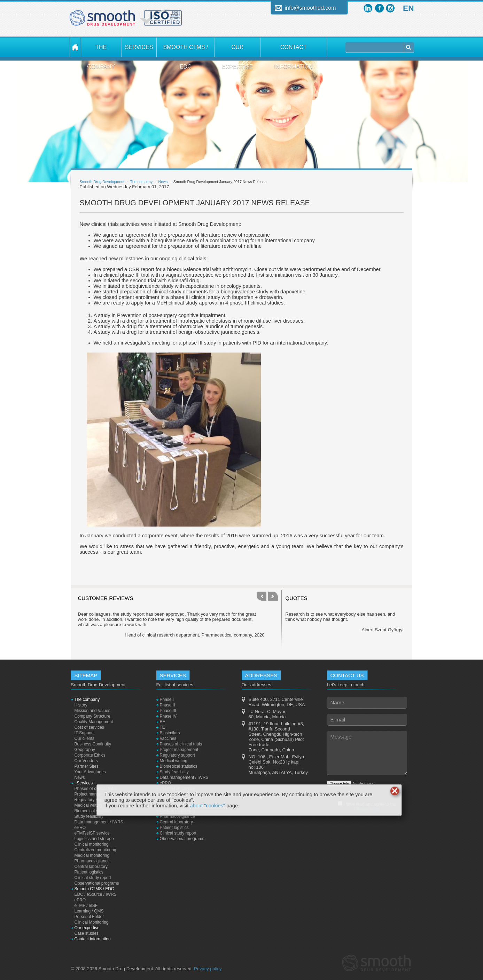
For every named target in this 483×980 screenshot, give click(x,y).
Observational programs (97, 883)
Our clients (84, 738)
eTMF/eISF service (92, 833)
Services (139, 47)
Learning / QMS (89, 911)
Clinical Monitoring (92, 922)
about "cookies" (207, 806)
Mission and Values (92, 711)
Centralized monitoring (95, 850)
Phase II (168, 705)
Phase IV (168, 716)
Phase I (167, 700)
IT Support (84, 733)
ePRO (80, 828)
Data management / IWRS (99, 822)
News (163, 182)
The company (101, 51)
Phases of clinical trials (96, 789)
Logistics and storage (94, 839)
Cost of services (89, 727)
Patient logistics (89, 872)
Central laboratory (91, 867)
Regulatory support (92, 800)
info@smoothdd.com (310, 8)
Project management (94, 794)
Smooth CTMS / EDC (185, 51)
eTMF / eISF (86, 906)
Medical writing (88, 805)
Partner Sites (87, 766)
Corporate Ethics (90, 755)
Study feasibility (89, 816)
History (81, 705)
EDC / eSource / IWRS (96, 894)
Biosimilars (170, 733)
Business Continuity (93, 744)
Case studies (87, 933)
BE (163, 722)
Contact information (293, 51)
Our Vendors (86, 761)
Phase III (168, 711)
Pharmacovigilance (92, 861)
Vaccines (168, 738)
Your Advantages (90, 772)
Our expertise (237, 51)
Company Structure (92, 716)
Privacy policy (208, 969)
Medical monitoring (92, 855)
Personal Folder (89, 917)
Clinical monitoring (92, 844)
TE (162, 727)
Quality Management (94, 722)
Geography (85, 750)
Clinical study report (93, 878)
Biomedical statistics (93, 811)
